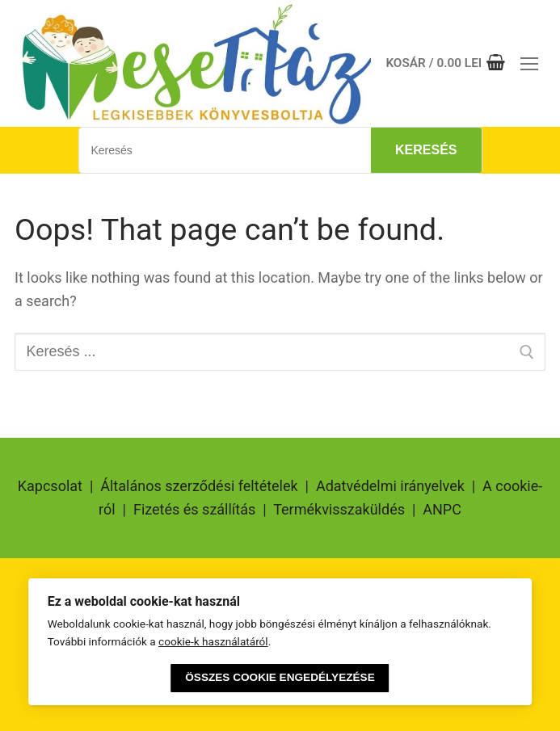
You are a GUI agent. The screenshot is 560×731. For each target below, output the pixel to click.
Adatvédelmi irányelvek (390, 486)
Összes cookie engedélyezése (280, 677)
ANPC (442, 509)
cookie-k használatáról (213, 641)
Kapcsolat (50, 486)
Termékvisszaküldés (339, 509)
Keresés (426, 150)
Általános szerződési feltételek (199, 486)
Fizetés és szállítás (194, 509)
